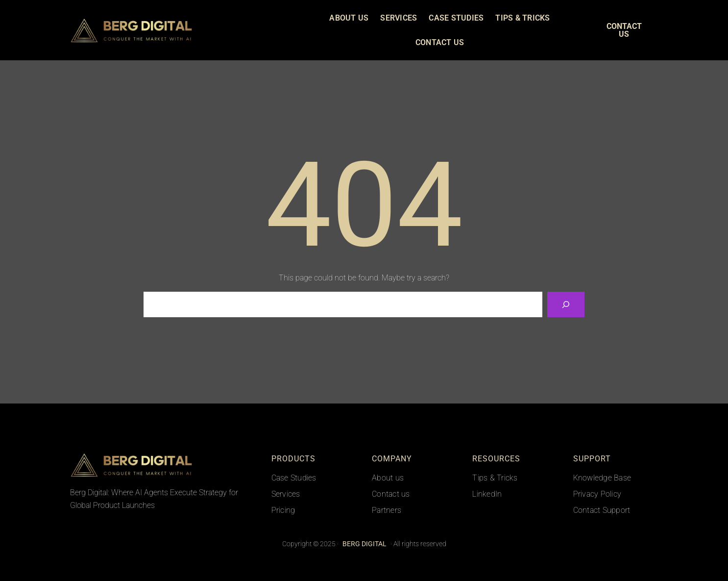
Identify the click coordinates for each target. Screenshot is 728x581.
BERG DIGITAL (219, 30)
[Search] (566, 304)
